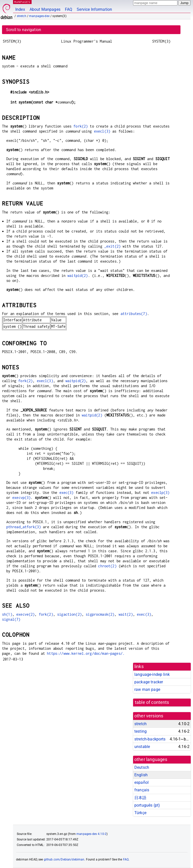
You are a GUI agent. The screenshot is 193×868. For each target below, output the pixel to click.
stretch (22, 16)
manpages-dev (39, 16)
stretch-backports (150, 739)
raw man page (147, 689)
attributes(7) (134, 314)
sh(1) (7, 614)
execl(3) (102, 131)
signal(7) (11, 619)
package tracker (149, 682)
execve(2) (25, 614)
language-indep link (152, 674)
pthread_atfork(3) (24, 527)
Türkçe (140, 813)
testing (140, 731)
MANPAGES (22, 2)
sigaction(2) (69, 614)
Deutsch (142, 767)
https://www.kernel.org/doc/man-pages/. (86, 653)
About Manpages (45, 9)
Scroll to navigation (24, 30)
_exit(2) (112, 246)
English (141, 775)
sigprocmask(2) (100, 614)
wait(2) (126, 614)
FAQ (69, 9)
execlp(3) (160, 493)
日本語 (140, 798)
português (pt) (147, 805)
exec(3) (67, 493)
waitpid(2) (78, 276)
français (142, 790)
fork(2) (81, 126)
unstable (142, 747)
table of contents (152, 702)
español (141, 782)
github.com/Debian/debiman (64, 859)
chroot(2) (107, 566)
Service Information (94, 9)
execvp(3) (21, 498)
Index (20, 9)
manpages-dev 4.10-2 (91, 834)
